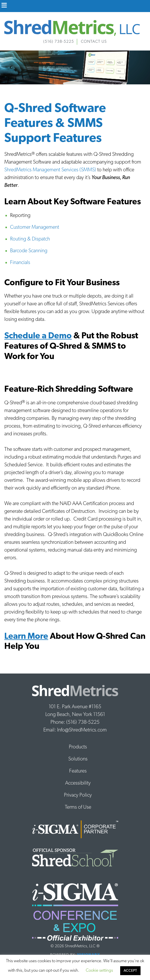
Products (78, 747)
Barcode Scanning (29, 251)
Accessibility (78, 783)
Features (78, 771)
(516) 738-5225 (59, 42)
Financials (20, 263)
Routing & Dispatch (30, 239)
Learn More (26, 637)
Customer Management (35, 227)
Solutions (78, 759)
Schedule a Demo (38, 336)
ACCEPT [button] (130, 971)
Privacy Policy (78, 795)
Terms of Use (78, 807)
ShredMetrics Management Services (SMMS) (50, 170)
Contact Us (94, 42)
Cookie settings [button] (99, 971)
